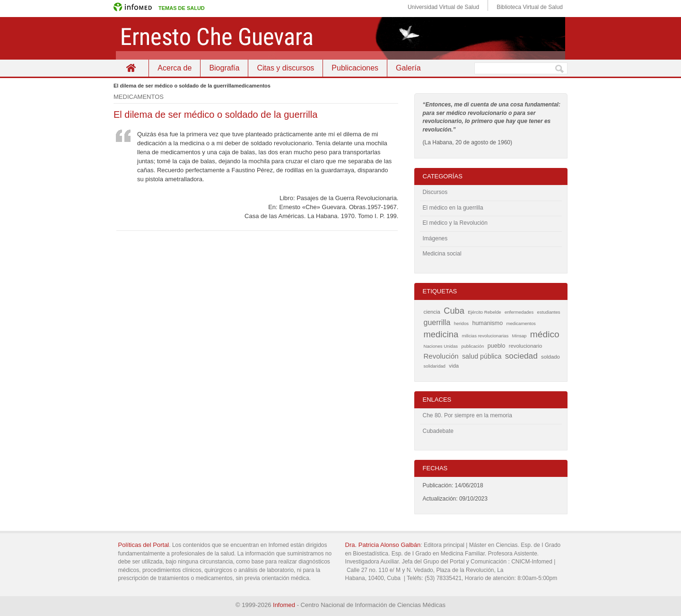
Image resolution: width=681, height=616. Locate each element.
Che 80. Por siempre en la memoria (467, 415)
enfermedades (519, 312)
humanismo (487, 323)
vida (454, 366)
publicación (472, 346)
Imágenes (435, 238)
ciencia (432, 312)
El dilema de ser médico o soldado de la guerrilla (215, 114)
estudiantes (549, 312)
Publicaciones (355, 68)
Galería (408, 68)
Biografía (224, 68)
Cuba (454, 311)
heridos (461, 323)
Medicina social (442, 254)
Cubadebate (438, 431)
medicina (441, 334)
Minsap (519, 336)
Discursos (435, 192)
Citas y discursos (285, 68)
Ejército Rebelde (484, 312)
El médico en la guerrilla (453, 208)
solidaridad (435, 366)
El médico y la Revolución (455, 223)
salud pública (482, 356)
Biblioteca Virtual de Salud (530, 7)
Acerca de (175, 68)
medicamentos (521, 323)
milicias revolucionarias (485, 336)
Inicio (131, 68)
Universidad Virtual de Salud (443, 7)
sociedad (521, 356)
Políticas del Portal (144, 545)
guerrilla (437, 322)
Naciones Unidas (441, 346)
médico (545, 334)
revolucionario (526, 346)
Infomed (284, 605)
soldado (550, 357)
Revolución (441, 356)
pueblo (497, 346)
